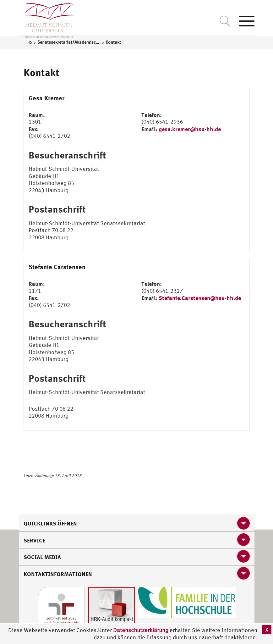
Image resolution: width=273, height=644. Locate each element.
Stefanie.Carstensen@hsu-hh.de (200, 298)
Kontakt (41, 72)
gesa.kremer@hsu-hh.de (190, 129)
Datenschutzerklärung (141, 630)
